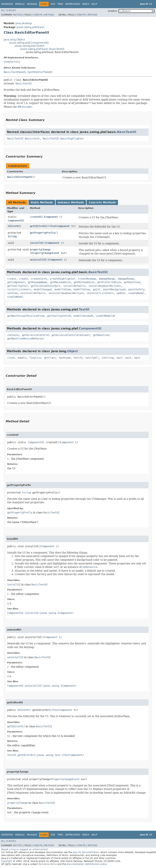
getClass (50, 358)
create (12, 279)
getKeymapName (37, 282)
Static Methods (42, 202)
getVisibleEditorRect (46, 286)
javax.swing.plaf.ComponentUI (29, 43)
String (12, 236)
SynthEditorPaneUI (40, 72)
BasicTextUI (24, 83)
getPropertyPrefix (42, 233)
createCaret (39, 279)
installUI (37, 243)
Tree (60, 4)
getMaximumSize (60, 282)
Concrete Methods (102, 202)
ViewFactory (12, 62)
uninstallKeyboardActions (66, 293)
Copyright (7, 861)
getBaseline (101, 335)
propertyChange (40, 250)
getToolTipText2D (59, 316)
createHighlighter (63, 279)
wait (119, 358)
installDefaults (74, 286)
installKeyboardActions (105, 286)
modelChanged (43, 289)
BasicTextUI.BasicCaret (23, 139)
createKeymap (87, 279)
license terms (49, 864)
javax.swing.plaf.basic (31, 27)
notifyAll (92, 358)
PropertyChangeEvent (45, 253)
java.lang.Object (14, 40)
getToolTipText (18, 286)
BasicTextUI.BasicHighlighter (63, 139)
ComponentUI (16, 221)
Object (73, 351)
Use (53, 4)
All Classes (9, 10)
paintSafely (136, 289)
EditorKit (14, 226)
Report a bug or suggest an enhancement (25, 849)
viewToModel (136, 293)
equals (22, 358)
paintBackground (114, 289)
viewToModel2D (105, 316)
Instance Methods (71, 202)
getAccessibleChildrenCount (71, 335)
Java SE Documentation (86, 852)
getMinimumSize (84, 282)
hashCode (65, 358)
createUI (36, 217)
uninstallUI (38, 260)
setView (12, 293)
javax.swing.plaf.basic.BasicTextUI (42, 49)
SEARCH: (113, 11)
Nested (18, 15)
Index (86, 4)
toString (108, 358)
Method (49, 15)
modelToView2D (83, 316)
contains (13, 335)
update (121, 293)
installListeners (19, 289)
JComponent (51, 217)
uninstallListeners (100, 293)
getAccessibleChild (35, 335)
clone (11, 358)
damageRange (107, 279)
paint (97, 289)
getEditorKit (39, 226)
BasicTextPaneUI (15, 72)
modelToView (63, 289)
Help (94, 4)
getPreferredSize (109, 282)
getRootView (132, 282)
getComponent (16, 282)
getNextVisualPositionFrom (26, 316)
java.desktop (24, 23)
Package (32, 4)
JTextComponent (59, 226)
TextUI (84, 309)
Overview (7, 4)
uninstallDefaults (33, 293)
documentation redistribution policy (87, 864)
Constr (38, 15)
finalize (35, 358)
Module (20, 4)
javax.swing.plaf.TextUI (29, 46)
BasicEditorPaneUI (20, 177)
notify (78, 358)
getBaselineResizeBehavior (26, 339)
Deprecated (73, 4)
